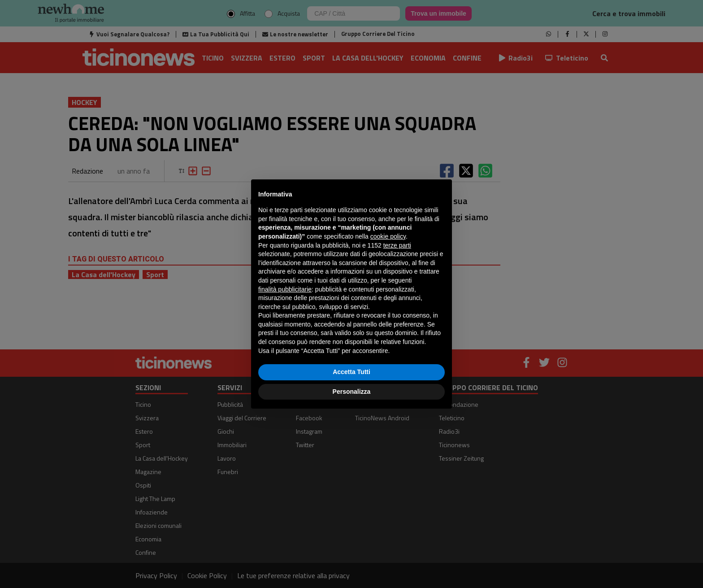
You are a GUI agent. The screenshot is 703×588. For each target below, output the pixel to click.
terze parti (397, 245)
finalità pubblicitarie (285, 289)
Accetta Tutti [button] (351, 372)
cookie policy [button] (388, 236)
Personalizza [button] (352, 392)
